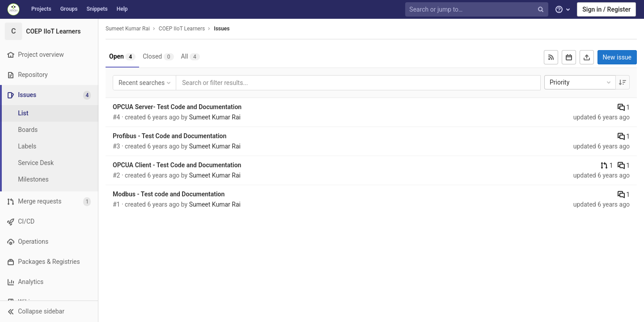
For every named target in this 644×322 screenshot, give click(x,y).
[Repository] (49, 75)
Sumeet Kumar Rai (128, 29)
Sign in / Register (606, 9)
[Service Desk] (49, 163)
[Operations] (49, 242)
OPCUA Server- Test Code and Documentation (177, 107)
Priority (581, 82)
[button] (49, 311)
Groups (69, 9)
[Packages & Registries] (49, 262)
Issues (222, 29)
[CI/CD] (49, 222)
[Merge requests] (49, 201)
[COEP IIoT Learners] (49, 31)
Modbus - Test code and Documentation (169, 194)
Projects (41, 9)
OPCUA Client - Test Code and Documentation (177, 165)
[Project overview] (49, 55)
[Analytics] (49, 282)
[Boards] (49, 130)
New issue (617, 57)
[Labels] (49, 146)
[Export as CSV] (587, 57)
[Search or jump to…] (478, 10)
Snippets (97, 9)
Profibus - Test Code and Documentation (169, 136)
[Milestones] (49, 180)
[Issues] (50, 95)
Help (122, 9)
